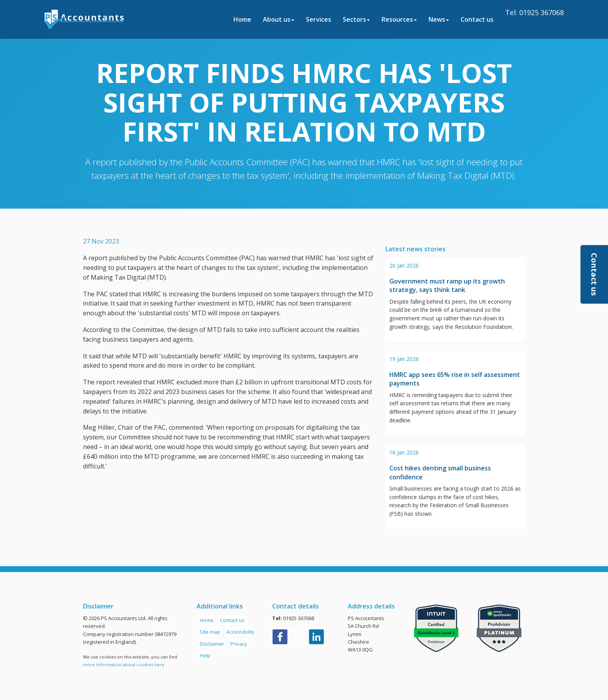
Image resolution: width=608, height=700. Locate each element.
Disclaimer (212, 644)
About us (279, 19)
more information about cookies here (124, 665)
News (439, 19)
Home (242, 19)
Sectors (356, 19)
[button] (594, 274)
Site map (210, 632)
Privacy (239, 644)
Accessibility (241, 632)
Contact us (477, 19)
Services (319, 19)
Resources (399, 19)
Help (205, 655)
